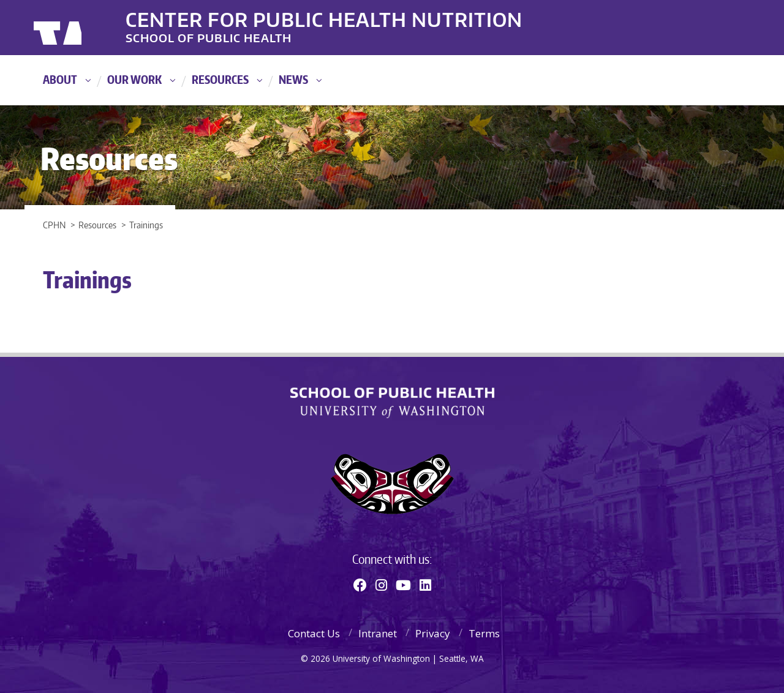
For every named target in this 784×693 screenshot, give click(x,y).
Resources (220, 79)
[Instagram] (381, 585)
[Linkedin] (425, 585)
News (293, 79)
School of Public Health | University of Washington (392, 403)
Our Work (134, 79)
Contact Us (314, 633)
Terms (484, 633)
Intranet (378, 633)
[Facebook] (360, 585)
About (60, 79)
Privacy (433, 633)
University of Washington (84, 28)
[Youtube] (403, 585)
